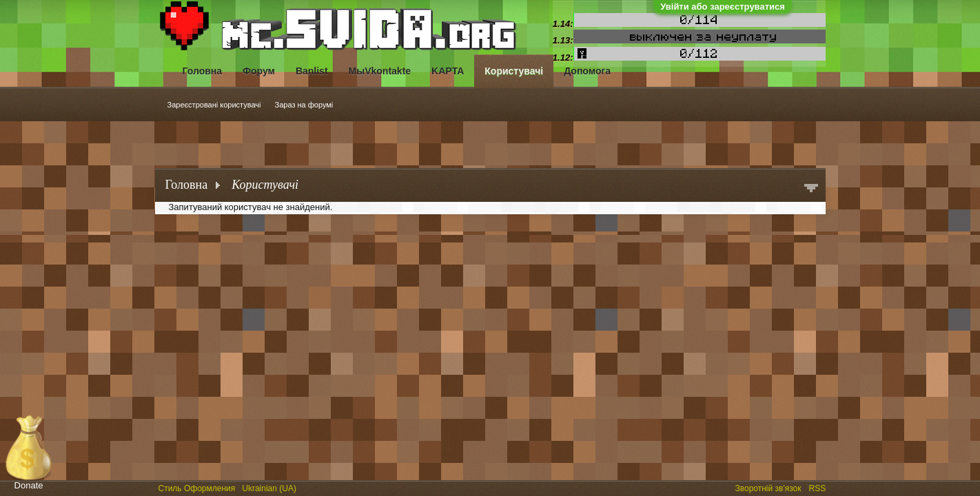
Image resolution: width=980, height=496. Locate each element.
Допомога (587, 71)
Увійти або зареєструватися (723, 7)
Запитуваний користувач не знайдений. (251, 207)
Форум (259, 71)
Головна (203, 71)
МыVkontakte (380, 71)
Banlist (312, 71)
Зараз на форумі (304, 105)
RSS (819, 487)
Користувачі (514, 71)
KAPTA (448, 71)
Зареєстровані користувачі (214, 105)
